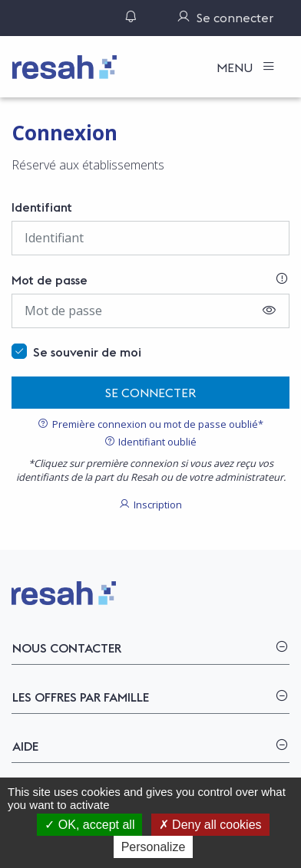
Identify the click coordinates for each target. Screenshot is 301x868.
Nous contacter (67, 648)
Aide (25, 746)
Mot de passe (50, 280)
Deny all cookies (210, 825)
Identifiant (42, 207)
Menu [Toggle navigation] (236, 67)
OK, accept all (89, 825)
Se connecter (151, 393)
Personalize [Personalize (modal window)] (154, 847)
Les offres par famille (81, 697)
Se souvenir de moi (87, 352)
